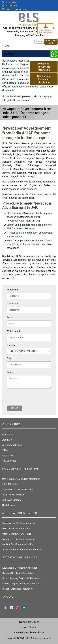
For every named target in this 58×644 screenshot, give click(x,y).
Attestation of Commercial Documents (22, 550)
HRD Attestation (11, 484)
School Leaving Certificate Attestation (22, 578)
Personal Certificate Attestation (18, 523)
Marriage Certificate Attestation (18, 539)
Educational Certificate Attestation (20, 568)
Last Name (13, 304)
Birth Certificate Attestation (16, 529)
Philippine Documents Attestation (44, 67)
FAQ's (5, 450)
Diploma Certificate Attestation (18, 573)
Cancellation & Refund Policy (29, 632)
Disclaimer (8, 456)
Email (10, 317)
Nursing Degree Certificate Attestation (22, 584)
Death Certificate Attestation (17, 534)
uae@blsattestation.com (17, 9)
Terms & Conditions (29, 622)
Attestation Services (13, 445)
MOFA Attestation (12, 500)
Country (11, 345)
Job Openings (9, 461)
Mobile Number (15, 331)
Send (15, 408)
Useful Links (9, 505)
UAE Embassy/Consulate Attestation (21, 479)
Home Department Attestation (18, 489)
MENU (9, 54)
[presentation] (30, 397)
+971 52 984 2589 (11, 2)
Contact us (8, 435)
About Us (7, 440)
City (9, 358)
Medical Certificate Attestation (18, 544)
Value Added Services (13, 495)
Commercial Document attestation (44, 79)
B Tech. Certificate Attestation (18, 589)
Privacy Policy (29, 627)
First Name (13, 290)
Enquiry (11, 372)
